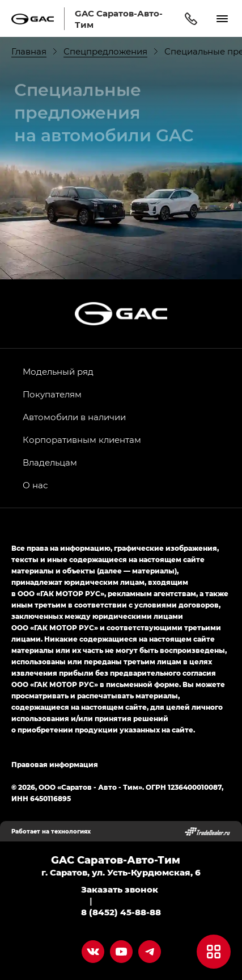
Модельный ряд (58, 371)
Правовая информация (55, 764)
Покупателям (52, 394)
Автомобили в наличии (74, 417)
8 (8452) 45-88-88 (121, 912)
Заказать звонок (120, 889)
